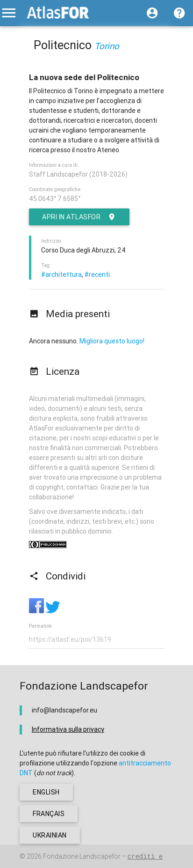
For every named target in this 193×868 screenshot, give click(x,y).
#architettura (61, 274)
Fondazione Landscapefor (82, 856)
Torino (107, 46)
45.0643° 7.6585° (55, 199)
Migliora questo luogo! (112, 341)
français (49, 814)
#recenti (97, 274)
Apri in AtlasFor (79, 217)
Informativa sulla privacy (68, 729)
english (46, 792)
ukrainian (50, 835)
